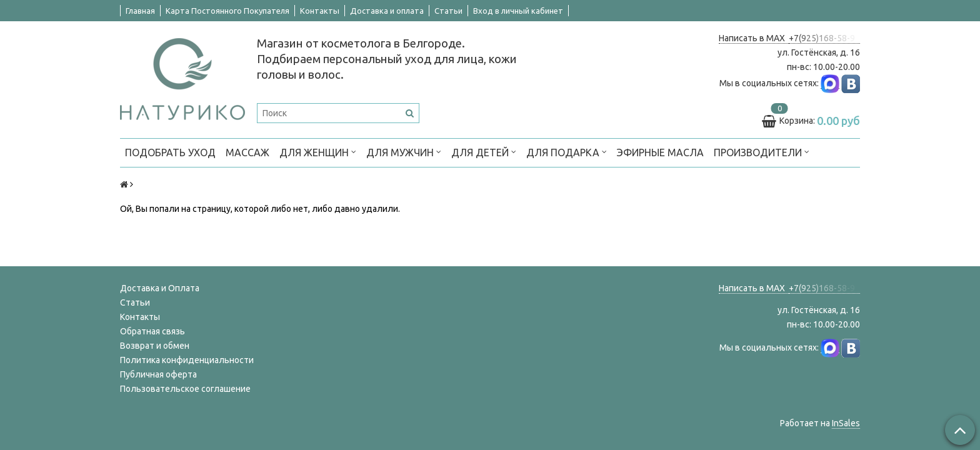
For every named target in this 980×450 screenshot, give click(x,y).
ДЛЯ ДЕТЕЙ (484, 152)
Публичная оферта (158, 374)
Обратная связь (152, 331)
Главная (140, 11)
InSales (846, 423)
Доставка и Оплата (160, 288)
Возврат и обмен (155, 346)
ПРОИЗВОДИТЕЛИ (762, 152)
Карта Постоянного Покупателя (227, 11)
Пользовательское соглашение (185, 389)
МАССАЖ (247, 152)
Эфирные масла (660, 152)
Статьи (448, 11)
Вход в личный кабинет (518, 11)
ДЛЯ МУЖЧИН (404, 152)
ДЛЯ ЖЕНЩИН (318, 152)
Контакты (320, 11)
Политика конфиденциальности (187, 360)
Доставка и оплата (387, 11)
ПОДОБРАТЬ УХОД (170, 152)
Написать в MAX (754, 38)
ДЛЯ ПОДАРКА (567, 152)
